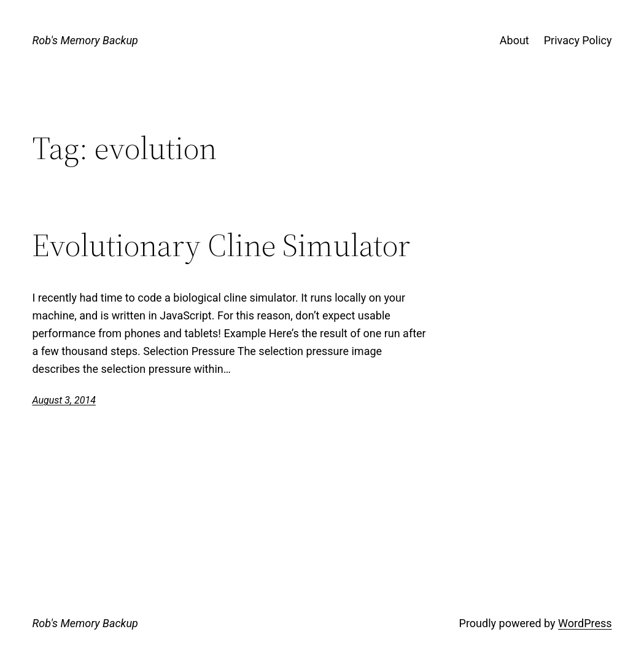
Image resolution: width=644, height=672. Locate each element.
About (514, 40)
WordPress (585, 623)
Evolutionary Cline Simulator (221, 245)
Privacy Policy (578, 40)
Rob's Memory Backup (85, 40)
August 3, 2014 (64, 400)
